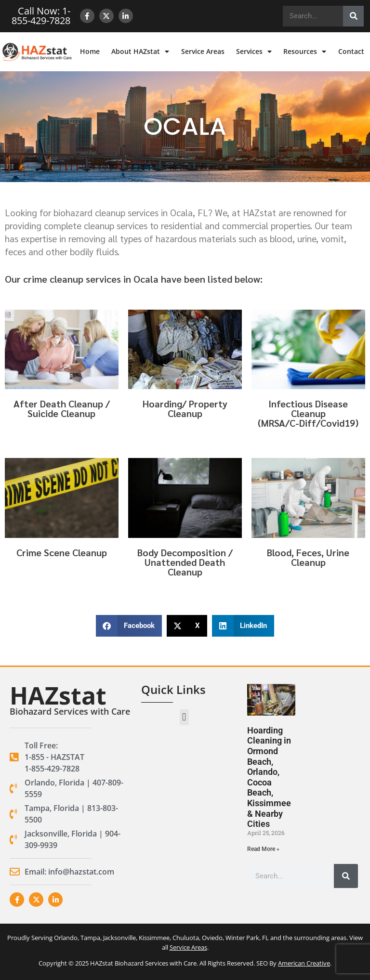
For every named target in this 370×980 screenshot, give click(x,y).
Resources (305, 52)
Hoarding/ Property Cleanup (185, 408)
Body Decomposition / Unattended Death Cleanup (185, 562)
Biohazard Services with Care (70, 711)
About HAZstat (140, 52)
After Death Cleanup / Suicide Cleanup (62, 408)
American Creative (304, 963)
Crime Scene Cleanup (62, 552)
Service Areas (203, 51)
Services (254, 52)
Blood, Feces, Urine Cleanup (308, 557)
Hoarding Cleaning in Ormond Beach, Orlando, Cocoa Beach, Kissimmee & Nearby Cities (269, 777)
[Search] (353, 16)
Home (90, 51)
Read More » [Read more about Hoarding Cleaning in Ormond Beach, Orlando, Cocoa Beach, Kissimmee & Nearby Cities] (263, 849)
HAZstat (58, 695)
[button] (129, 626)
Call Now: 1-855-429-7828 (41, 16)
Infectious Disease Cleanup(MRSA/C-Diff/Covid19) (308, 413)
